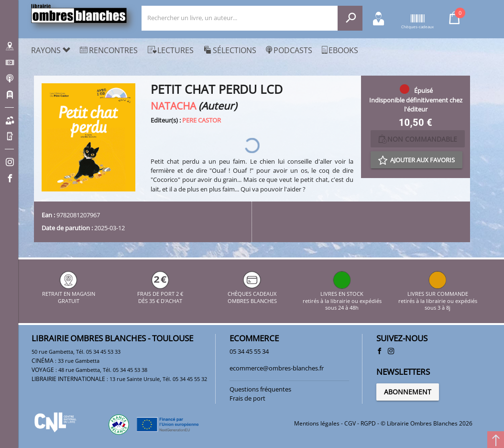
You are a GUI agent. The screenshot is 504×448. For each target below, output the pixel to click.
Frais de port (247, 398)
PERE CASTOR (202, 120)
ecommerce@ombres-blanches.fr (277, 368)
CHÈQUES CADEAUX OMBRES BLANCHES (252, 294)
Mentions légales (317, 423)
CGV (350, 423)
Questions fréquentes (260, 389)
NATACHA (173, 106)
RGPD (368, 423)
